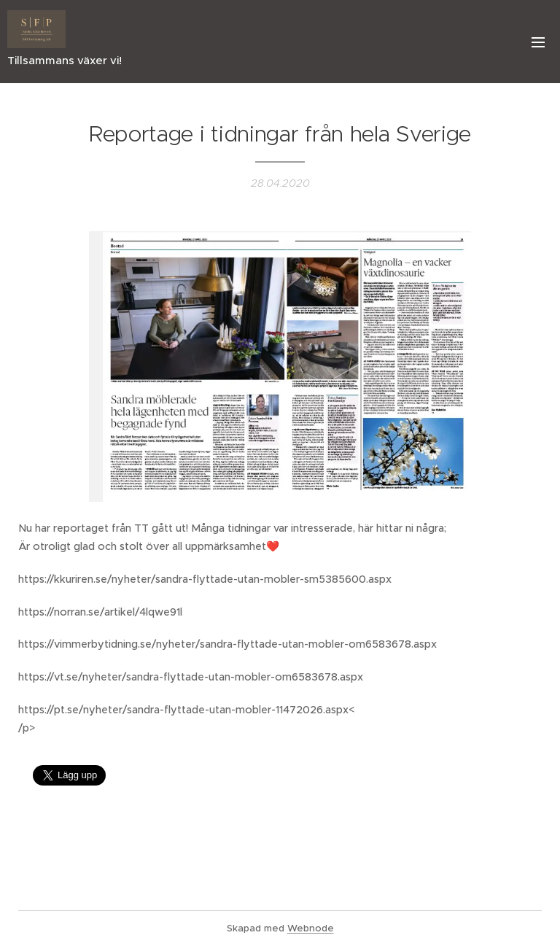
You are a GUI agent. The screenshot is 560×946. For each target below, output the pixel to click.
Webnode (311, 928)
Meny (538, 42)
